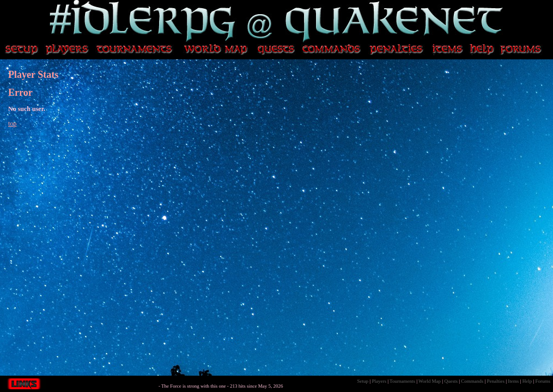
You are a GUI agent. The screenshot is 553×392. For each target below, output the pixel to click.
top (12, 124)
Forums (543, 381)
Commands (472, 381)
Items (513, 381)
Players (379, 381)
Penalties (496, 381)
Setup (363, 381)
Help (527, 381)
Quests (451, 381)
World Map (430, 381)
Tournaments (402, 381)
